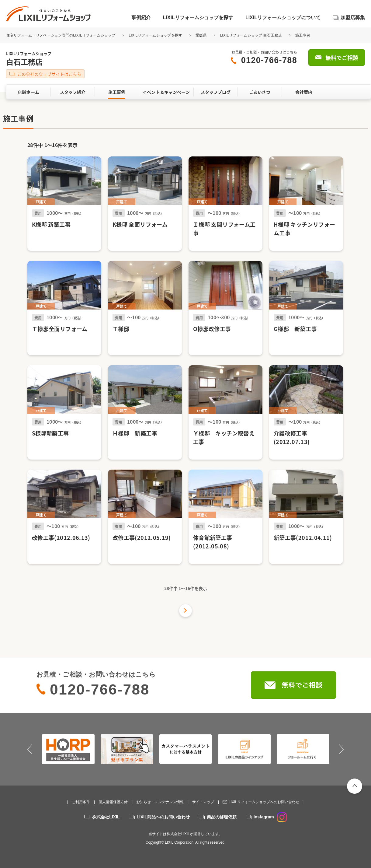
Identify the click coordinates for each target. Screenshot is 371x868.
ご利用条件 (81, 802)
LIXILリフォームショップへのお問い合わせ (264, 802)
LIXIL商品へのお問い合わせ (163, 817)
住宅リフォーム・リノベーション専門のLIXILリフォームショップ (61, 35)
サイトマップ (203, 802)
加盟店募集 (353, 17)
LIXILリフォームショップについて (283, 17)
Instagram (270, 817)
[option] (68, 749)
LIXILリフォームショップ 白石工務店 (251, 35)
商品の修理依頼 (222, 817)
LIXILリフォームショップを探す (198, 17)
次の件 (185, 611)
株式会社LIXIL (106, 817)
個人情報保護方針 (113, 802)
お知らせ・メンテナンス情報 (160, 802)
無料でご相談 (342, 58)
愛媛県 (201, 35)
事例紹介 (141, 17)
